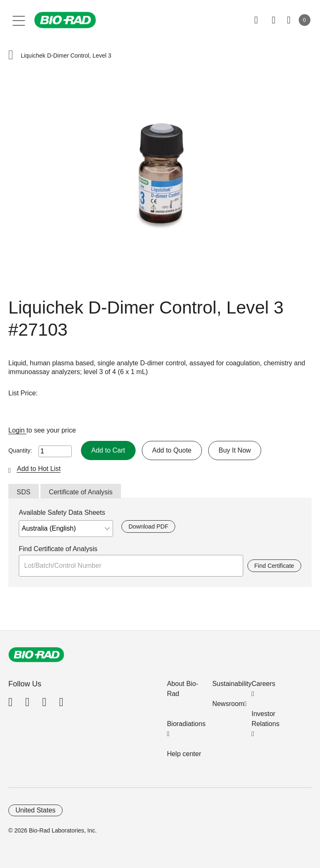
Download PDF (148, 526)
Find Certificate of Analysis (58, 549)
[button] (11, 56)
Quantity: (20, 450)
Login (18, 430)
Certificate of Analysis (81, 492)
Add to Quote (172, 450)
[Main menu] (19, 20)
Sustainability (232, 684)
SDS (24, 492)
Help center (184, 754)
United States (35, 810)
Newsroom (228, 704)
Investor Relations (266, 719)
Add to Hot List (39, 469)
